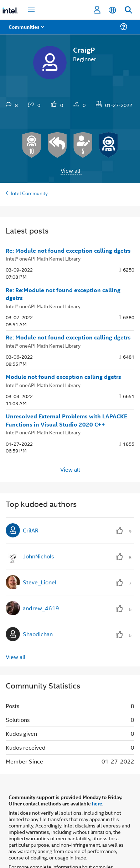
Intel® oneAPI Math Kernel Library (43, 258)
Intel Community (29, 193)
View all (70, 170)
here (97, 803)
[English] (113, 10)
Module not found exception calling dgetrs (63, 377)
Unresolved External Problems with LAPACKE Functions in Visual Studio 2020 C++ (66, 420)
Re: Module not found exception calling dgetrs (68, 251)
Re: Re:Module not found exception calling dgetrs (63, 294)
